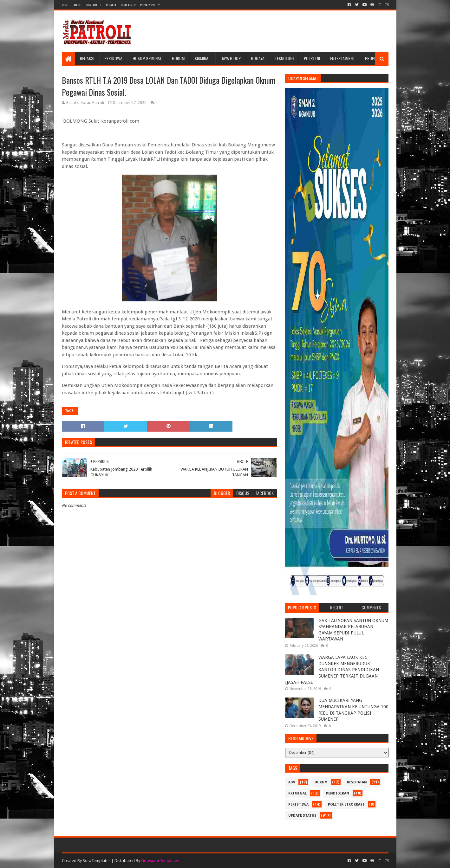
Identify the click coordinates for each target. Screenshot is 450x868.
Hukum (178, 58)
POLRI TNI (312, 58)
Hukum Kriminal (147, 58)
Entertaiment (342, 58)
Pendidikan (338, 793)
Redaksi (111, 5)
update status (302, 816)
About (78, 5)
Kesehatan (357, 782)
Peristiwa (113, 58)
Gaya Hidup (231, 58)
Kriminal (202, 58)
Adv (292, 782)
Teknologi (284, 58)
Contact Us (94, 5)
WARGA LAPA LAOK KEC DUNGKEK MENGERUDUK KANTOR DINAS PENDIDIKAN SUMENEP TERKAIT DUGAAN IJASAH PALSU (332, 670)
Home (65, 5)
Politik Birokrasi (346, 804)
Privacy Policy (150, 5)
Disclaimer (128, 5)
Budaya (258, 58)
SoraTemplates (97, 861)
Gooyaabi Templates (160, 861)
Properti (373, 58)
